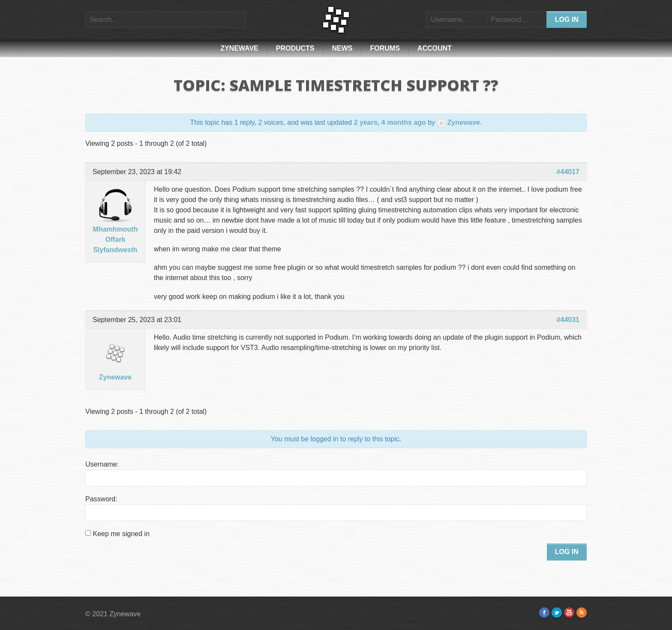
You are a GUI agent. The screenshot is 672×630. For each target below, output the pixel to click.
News (342, 48)
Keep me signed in (121, 534)
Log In (567, 552)
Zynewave (239, 48)
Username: (102, 464)
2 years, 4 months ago (390, 122)
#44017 (568, 172)
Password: (101, 499)
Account (435, 48)
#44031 (568, 320)
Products (295, 48)
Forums (385, 48)
